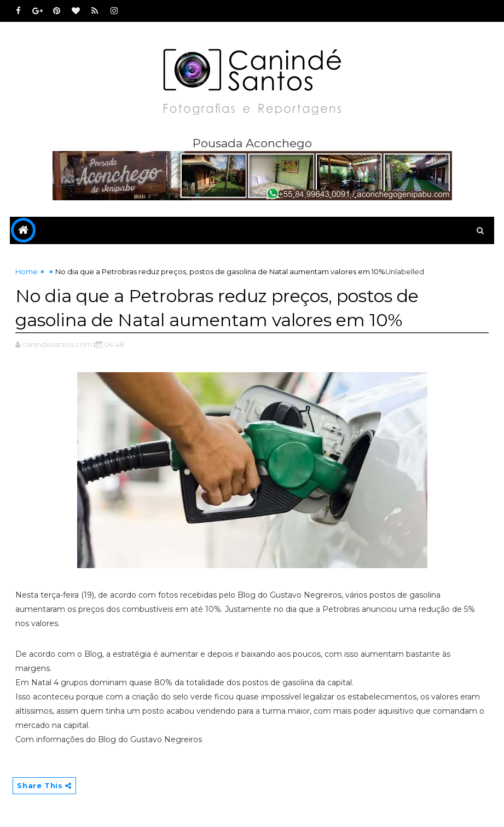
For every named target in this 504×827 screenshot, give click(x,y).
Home (27, 271)
